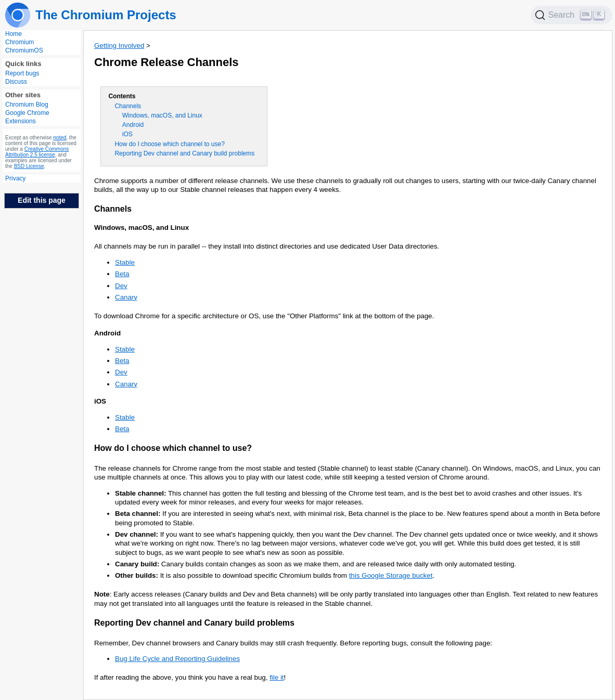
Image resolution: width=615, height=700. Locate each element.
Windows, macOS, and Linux (162, 115)
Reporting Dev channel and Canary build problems (184, 153)
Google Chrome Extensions (27, 117)
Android (133, 125)
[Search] (572, 15)
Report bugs (22, 73)
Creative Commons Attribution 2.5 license (37, 152)
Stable (125, 262)
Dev (121, 286)
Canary (126, 297)
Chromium (20, 42)
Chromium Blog (27, 105)
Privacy (15, 178)
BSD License (29, 166)
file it (277, 677)
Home (14, 34)
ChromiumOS (24, 50)
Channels (128, 106)
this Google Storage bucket (391, 575)
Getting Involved (119, 46)
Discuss (16, 82)
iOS (127, 134)
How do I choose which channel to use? (169, 144)
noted (60, 138)
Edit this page (42, 200)
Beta (122, 274)
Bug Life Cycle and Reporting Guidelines (177, 659)
